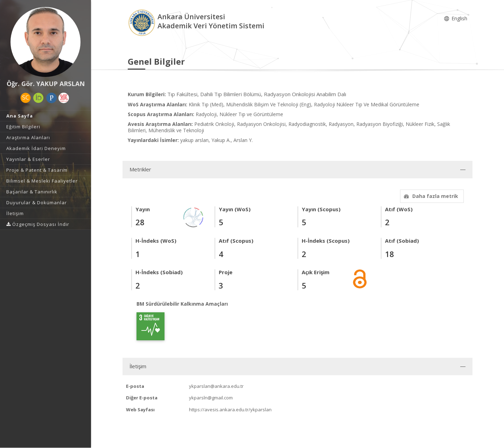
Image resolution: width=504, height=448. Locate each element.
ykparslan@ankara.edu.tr (216, 386)
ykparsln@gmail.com (211, 398)
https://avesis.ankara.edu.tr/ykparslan (230, 410)
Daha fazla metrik (430, 196)
